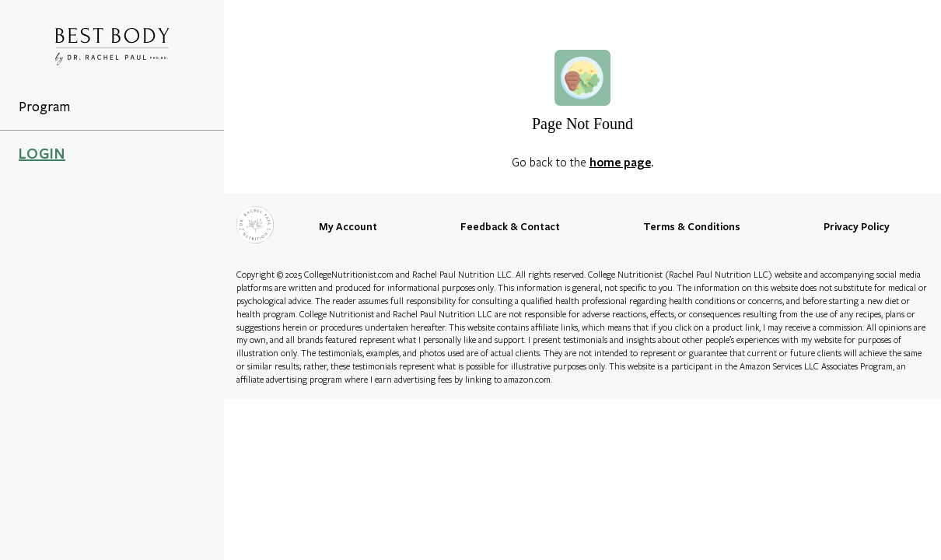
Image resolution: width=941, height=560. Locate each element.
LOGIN (42, 153)
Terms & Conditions (692, 226)
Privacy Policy (857, 226)
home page (620, 162)
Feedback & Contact (510, 226)
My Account (348, 226)
